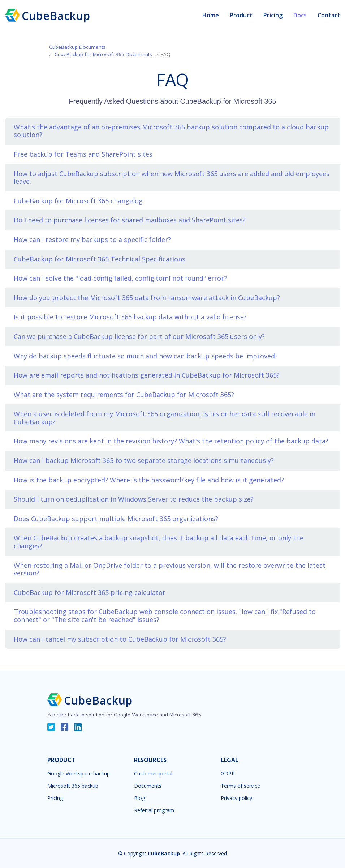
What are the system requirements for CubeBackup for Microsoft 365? (124, 395)
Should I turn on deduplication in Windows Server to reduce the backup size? (134, 499)
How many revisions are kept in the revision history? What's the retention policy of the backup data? (171, 441)
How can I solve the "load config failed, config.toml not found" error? (120, 278)
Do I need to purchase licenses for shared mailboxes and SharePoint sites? (130, 220)
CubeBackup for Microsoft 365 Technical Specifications (100, 259)
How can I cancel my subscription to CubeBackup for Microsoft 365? (120, 639)
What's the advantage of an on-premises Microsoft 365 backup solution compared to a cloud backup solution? (171, 131)
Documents (148, 786)
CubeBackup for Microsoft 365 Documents (103, 54)
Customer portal (153, 774)
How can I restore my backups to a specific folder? (92, 239)
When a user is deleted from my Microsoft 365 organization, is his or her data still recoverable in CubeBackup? (165, 418)
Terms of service (240, 786)
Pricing (273, 15)
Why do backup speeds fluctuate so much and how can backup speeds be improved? (146, 356)
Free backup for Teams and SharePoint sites (83, 154)
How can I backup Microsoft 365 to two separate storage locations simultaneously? (144, 460)
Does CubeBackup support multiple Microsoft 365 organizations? (116, 519)
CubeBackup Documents (77, 47)
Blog (139, 798)
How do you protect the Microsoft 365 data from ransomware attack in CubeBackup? (147, 298)
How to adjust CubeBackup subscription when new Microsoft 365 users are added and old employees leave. (172, 178)
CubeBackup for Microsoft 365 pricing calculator (90, 592)
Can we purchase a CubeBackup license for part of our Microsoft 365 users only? (139, 336)
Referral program (154, 810)
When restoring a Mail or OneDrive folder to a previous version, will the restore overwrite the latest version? (170, 569)
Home (211, 15)
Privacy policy (236, 798)
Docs (300, 15)
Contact (329, 15)
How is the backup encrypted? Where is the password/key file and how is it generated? (149, 480)
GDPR (228, 774)
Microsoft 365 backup (73, 786)
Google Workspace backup (79, 774)
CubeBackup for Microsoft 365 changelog (78, 201)
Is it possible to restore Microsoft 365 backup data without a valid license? (130, 317)
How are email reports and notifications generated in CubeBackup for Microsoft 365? (147, 375)
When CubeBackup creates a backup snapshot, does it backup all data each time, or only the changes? (159, 542)
